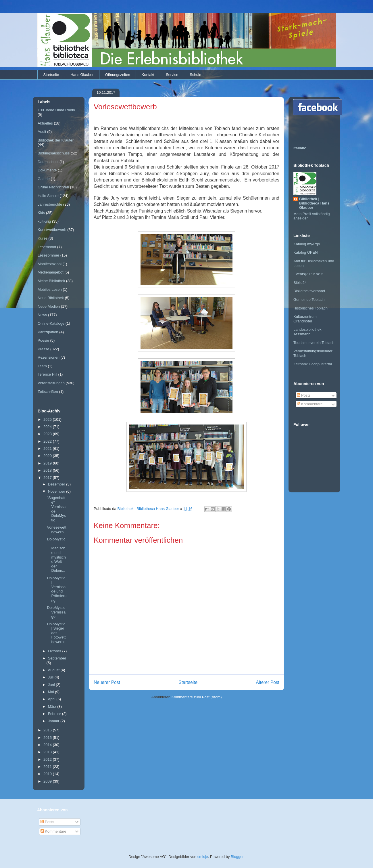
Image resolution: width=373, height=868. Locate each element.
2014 (48, 745)
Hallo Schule (48, 196)
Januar (54, 721)
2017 (48, 478)
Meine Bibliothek (51, 281)
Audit (42, 132)
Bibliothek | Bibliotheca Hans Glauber (314, 203)
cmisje (203, 857)
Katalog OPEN (306, 252)
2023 (48, 434)
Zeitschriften (48, 392)
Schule (195, 75)
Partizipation (48, 332)
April (52, 699)
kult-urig (44, 221)
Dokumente (47, 170)
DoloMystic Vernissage (56, 612)
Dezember (57, 484)
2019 (48, 463)
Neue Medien (49, 306)
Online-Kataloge (51, 323)
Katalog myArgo (307, 244)
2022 (48, 441)
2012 (48, 759)
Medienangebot (51, 272)
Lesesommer (48, 255)
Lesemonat (47, 247)
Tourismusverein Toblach (314, 343)
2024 (48, 427)
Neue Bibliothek (51, 298)
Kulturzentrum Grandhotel (305, 319)
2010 (48, 774)
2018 (48, 470)
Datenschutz (48, 162)
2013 (48, 752)
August (54, 670)
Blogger (237, 857)
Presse (43, 349)
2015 (48, 738)
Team (42, 366)
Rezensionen (49, 357)
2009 (48, 781)
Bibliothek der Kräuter (56, 140)
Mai (52, 692)
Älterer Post (268, 682)
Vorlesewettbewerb (56, 530)
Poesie (43, 340)
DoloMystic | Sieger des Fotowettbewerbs (56, 633)
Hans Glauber (82, 75)
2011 (48, 767)
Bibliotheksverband (309, 291)
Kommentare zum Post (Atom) (197, 697)
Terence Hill (47, 374)
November (57, 491)
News (42, 315)
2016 (48, 730)
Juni (52, 685)
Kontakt (148, 75)
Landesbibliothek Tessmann (307, 332)
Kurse (43, 238)
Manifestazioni (50, 264)
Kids (41, 213)
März (53, 707)
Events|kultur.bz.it (308, 274)
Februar (55, 714)
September (57, 658)
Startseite (51, 75)
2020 (48, 456)
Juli (51, 677)
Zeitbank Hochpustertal (313, 364)
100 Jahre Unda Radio (56, 110)
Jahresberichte (50, 204)
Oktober (55, 651)
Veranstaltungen (51, 383)
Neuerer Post (107, 682)
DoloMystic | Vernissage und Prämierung (57, 589)
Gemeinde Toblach (309, 300)
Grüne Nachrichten (53, 187)
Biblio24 (300, 283)
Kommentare (310, 404)
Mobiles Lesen (50, 289)
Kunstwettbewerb (52, 230)
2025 (48, 419)
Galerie (44, 179)
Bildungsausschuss (54, 153)
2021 (48, 449)
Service (172, 75)
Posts (304, 395)
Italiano (300, 148)
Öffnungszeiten (118, 75)
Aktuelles (45, 123)
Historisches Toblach (310, 308)
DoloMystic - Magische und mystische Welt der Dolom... (56, 555)
